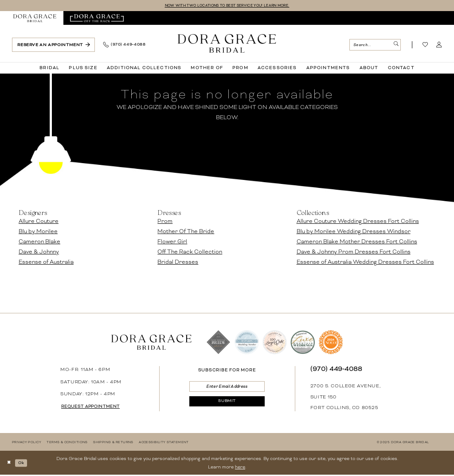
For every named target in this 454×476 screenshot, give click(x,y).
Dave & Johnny (39, 253)
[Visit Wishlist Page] (425, 46)
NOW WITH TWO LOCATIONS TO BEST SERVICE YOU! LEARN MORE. (227, 6)
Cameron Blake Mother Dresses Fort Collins (357, 242)
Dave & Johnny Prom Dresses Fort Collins (354, 253)
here (240, 468)
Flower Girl (172, 242)
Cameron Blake (39, 242)
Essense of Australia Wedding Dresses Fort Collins (365, 263)
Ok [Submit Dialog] (24, 463)
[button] (439, 46)
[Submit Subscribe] (227, 405)
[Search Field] (375, 45)
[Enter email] (227, 388)
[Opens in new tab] (97, 19)
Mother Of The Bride (186, 232)
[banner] (227, 44)
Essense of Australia (46, 263)
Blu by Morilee (38, 232)
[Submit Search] (395, 45)
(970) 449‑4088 (337, 370)
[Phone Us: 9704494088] (124, 46)
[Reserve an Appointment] (53, 45)
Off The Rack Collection (190, 253)
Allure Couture (39, 222)
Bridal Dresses (178, 263)
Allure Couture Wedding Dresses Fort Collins (358, 222)
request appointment (95, 407)
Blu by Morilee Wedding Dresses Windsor (354, 232)
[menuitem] (35, 19)
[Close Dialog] (10, 463)
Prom (165, 222)
